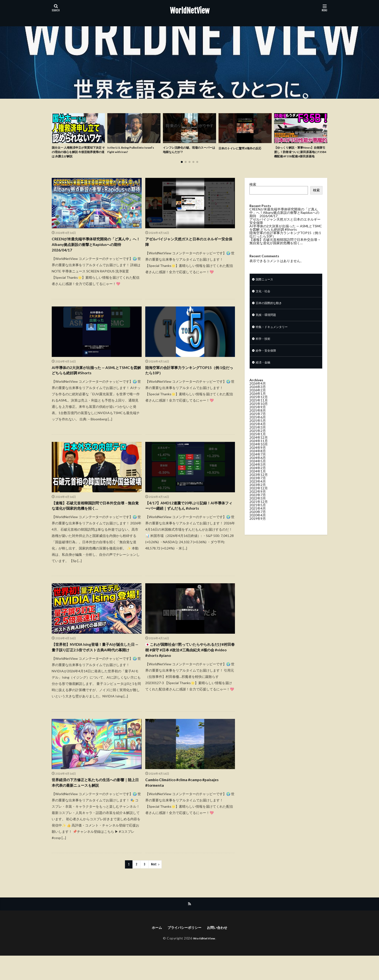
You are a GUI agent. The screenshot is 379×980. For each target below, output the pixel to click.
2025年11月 (259, 413)
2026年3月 (258, 399)
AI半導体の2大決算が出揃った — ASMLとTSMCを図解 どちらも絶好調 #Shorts (92, 381)
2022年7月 (258, 507)
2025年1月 (258, 446)
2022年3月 (258, 511)
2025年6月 (258, 429)
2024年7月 (258, 467)
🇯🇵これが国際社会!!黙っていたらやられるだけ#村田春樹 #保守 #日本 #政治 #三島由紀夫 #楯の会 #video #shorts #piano (189, 665)
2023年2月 (258, 497)
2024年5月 (258, 473)
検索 (253, 191)
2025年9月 (258, 419)
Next (154, 888)
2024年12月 (259, 450)
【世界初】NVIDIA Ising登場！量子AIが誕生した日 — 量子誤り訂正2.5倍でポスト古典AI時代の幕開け (96, 665)
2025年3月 (258, 440)
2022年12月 (259, 500)
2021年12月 (259, 514)
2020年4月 (258, 527)
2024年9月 (258, 460)
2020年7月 (258, 524)
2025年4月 (258, 436)
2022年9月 (258, 504)
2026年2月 (258, 402)
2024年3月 (258, 477)
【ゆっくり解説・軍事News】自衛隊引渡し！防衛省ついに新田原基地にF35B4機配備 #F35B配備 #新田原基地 (301, 156)
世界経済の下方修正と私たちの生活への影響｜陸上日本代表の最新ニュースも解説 (95, 805)
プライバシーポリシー (184, 951)
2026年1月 (258, 406)
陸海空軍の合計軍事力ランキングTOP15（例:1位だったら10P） (185, 381)
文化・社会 (264, 299)
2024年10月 (259, 456)
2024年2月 (258, 480)
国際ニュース (266, 287)
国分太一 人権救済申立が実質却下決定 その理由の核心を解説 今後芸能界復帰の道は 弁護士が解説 (78, 153)
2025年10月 (259, 416)
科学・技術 (264, 350)
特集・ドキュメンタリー (274, 337)
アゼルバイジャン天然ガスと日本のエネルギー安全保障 (189, 250)
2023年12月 (259, 487)
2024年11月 (259, 453)
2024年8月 (258, 463)
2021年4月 (258, 521)
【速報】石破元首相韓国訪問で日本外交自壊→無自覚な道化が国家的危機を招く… (95, 518)
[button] (57, 133)
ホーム (153, 951)
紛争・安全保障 (268, 362)
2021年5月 (258, 517)
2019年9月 (258, 531)
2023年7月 (258, 490)
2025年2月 (258, 443)
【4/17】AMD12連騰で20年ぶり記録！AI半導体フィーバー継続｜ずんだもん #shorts (188, 518)
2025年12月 (259, 409)
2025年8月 (258, 423)
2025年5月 (258, 433)
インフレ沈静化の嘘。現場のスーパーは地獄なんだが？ (188, 151)
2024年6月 (258, 470)
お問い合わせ (220, 951)
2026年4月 (258, 396)
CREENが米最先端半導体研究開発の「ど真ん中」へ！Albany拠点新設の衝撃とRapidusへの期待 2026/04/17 (95, 253)
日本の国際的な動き (271, 312)
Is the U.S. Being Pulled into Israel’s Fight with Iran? (129, 151)
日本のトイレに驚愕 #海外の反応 (244, 148)
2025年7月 (258, 426)
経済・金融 (264, 375)
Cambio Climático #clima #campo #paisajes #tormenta (187, 805)
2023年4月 (258, 494)
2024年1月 (258, 483)
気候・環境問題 (268, 324)
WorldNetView (190, 11)
